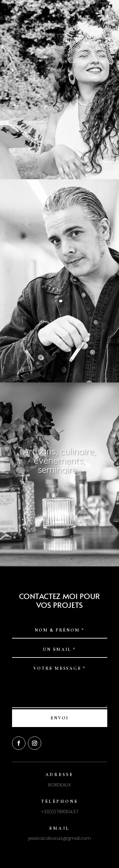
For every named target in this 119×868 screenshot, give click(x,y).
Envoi (60, 718)
